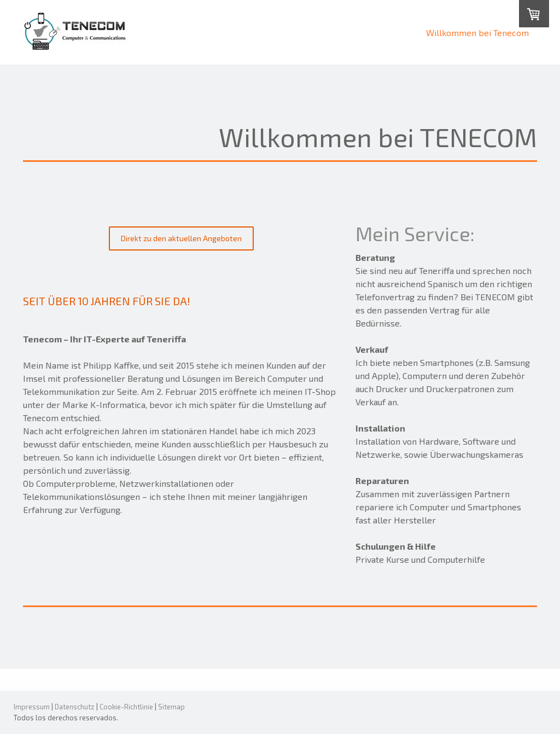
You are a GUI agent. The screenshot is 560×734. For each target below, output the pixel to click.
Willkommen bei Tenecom (477, 33)
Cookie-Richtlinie (126, 707)
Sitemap (171, 707)
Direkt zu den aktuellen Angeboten (181, 238)
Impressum (32, 707)
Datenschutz (75, 707)
